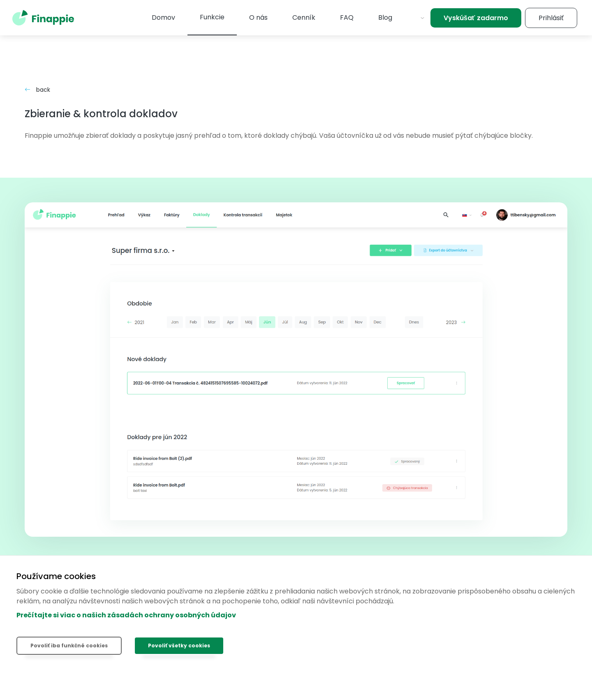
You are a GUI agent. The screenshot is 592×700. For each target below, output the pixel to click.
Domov (163, 17)
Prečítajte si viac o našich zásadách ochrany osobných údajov (126, 615)
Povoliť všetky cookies (179, 646)
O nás (258, 17)
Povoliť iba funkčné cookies (69, 646)
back (37, 90)
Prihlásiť (551, 18)
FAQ (347, 17)
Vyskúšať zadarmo (476, 18)
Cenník (304, 17)
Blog (385, 17)
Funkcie (212, 17)
